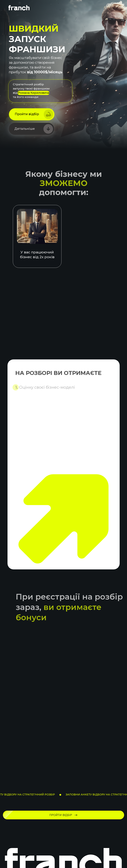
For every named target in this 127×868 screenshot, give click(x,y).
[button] (32, 114)
